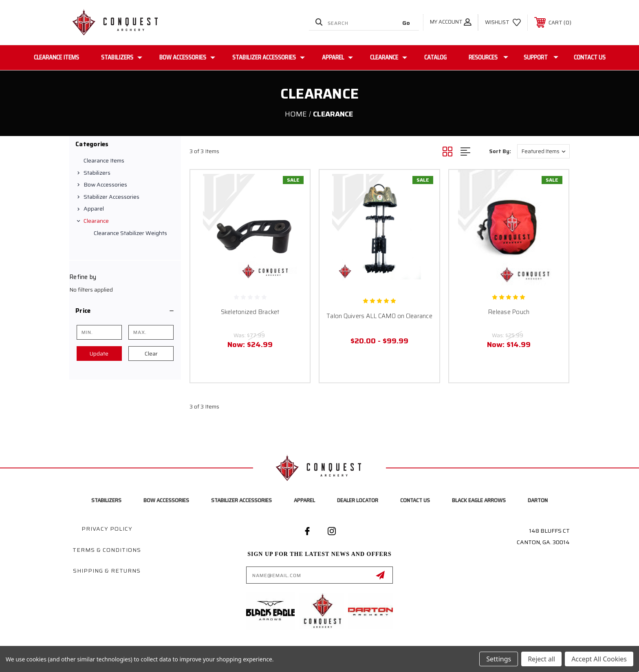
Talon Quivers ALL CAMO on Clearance (379, 316)
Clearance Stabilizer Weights (130, 233)
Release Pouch (509, 312)
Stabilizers (122, 57)
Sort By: (500, 151)
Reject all (541, 659)
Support (541, 57)
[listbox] (543, 151)
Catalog (435, 57)
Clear (151, 354)
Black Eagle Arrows (479, 500)
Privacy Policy (107, 529)
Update (99, 354)
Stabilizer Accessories (269, 57)
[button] (125, 311)
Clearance (389, 57)
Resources (488, 57)
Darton (538, 500)
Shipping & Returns (107, 571)
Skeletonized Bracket (250, 312)
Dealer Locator (358, 500)
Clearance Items (56, 57)
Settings (499, 659)
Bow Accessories (187, 57)
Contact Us (590, 57)
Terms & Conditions (107, 550)
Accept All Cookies (599, 659)
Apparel (337, 57)
